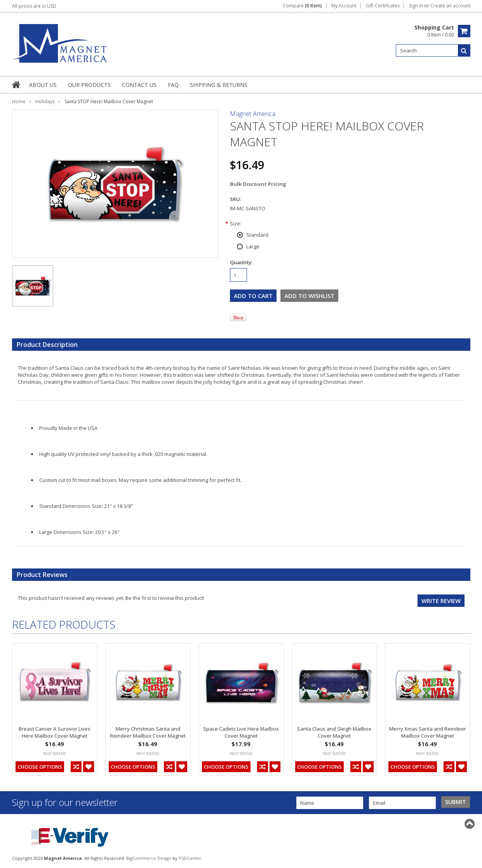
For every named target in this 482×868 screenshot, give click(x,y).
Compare (302, 6)
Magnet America (253, 114)
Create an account (450, 6)
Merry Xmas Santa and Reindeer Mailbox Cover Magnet (428, 732)
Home (19, 101)
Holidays (45, 101)
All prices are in (34, 6)
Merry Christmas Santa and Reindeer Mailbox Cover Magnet (148, 732)
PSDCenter (190, 858)
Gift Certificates (383, 6)
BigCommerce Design (149, 858)
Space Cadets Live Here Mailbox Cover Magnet (241, 732)
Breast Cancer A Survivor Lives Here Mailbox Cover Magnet (55, 732)
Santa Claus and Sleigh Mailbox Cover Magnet (334, 732)
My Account (344, 6)
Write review (441, 601)
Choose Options (40, 767)
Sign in (416, 6)
